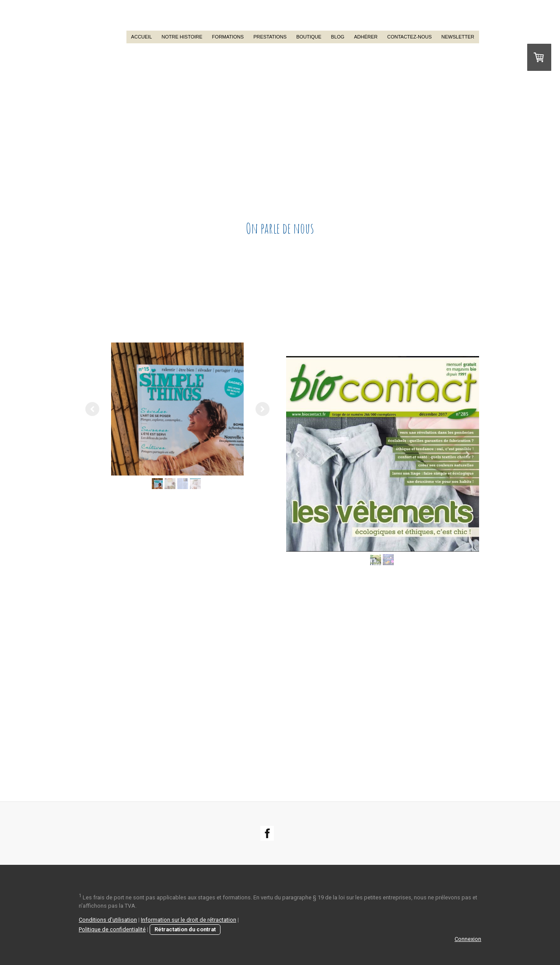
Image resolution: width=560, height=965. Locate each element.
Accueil (142, 37)
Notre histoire (182, 37)
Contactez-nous (409, 37)
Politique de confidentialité (112, 929)
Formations (228, 37)
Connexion (468, 939)
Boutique (309, 37)
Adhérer (366, 37)
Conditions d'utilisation (108, 920)
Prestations (270, 37)
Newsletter (458, 37)
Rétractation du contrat (185, 929)
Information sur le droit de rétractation (189, 920)
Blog (338, 37)
